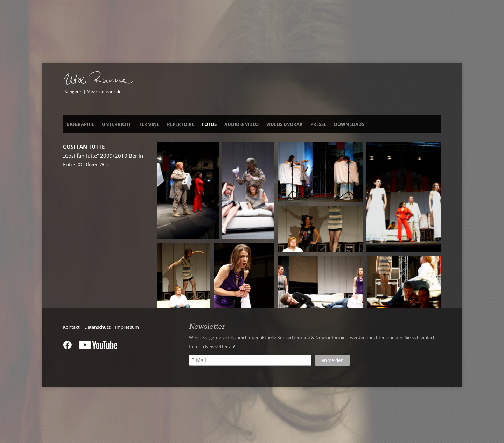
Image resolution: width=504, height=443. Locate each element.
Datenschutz (97, 327)
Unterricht (117, 124)
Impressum (127, 327)
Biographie (80, 124)
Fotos (209, 124)
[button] (188, 191)
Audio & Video (241, 124)
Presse (318, 124)
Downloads (349, 124)
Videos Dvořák (285, 124)
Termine (149, 124)
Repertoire (181, 124)
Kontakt (71, 327)
